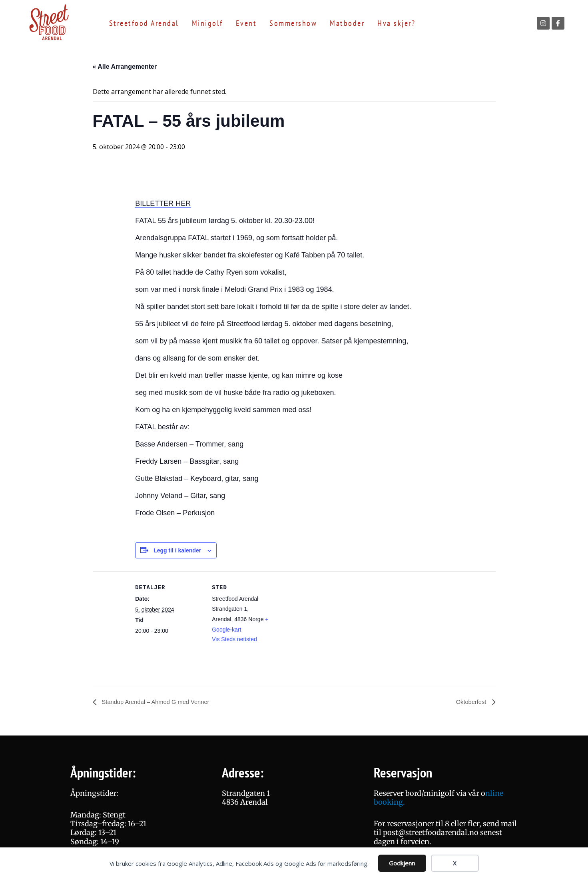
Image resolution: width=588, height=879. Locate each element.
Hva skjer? (396, 23)
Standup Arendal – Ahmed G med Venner (160, 702)
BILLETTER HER (163, 203)
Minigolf (207, 23)
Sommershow (293, 23)
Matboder (347, 23)
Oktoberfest (470, 702)
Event (246, 23)
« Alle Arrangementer (125, 67)
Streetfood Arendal (144, 23)
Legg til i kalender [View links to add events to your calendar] (177, 550)
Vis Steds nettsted (234, 639)
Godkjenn (402, 863)
